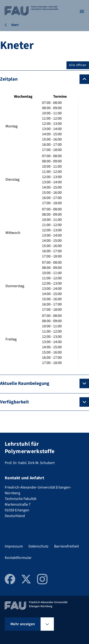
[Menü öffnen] (82, 11)
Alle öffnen (78, 65)
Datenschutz (38, 546)
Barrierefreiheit (66, 546)
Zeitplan (9, 79)
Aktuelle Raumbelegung (25, 383)
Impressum (14, 546)
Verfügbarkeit (14, 402)
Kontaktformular (18, 558)
